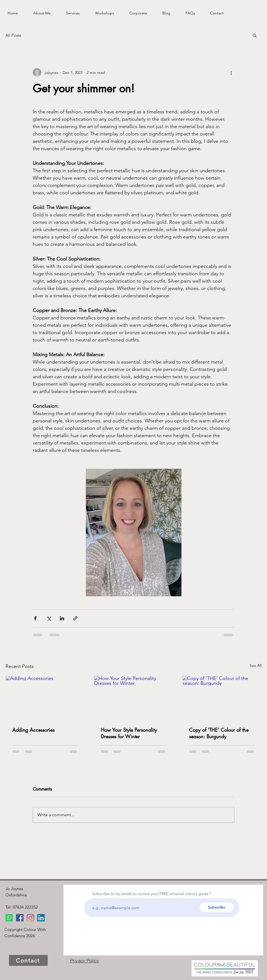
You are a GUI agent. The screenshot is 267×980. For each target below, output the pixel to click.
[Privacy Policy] (84, 960)
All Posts (13, 35)
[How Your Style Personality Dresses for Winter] (134, 698)
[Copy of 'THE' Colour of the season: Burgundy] (222, 698)
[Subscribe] (217, 907)
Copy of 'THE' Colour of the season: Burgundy (219, 733)
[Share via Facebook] (35, 618)
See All (256, 666)
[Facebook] (20, 918)
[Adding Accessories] (45, 698)
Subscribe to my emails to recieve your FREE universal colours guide (150, 894)
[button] (255, 35)
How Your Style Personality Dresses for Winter (129, 733)
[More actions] (231, 72)
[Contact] (28, 960)
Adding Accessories (33, 730)
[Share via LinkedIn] (62, 618)
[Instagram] (30, 918)
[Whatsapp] (9, 918)
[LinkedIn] (41, 918)
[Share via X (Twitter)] (49, 618)
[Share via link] (75, 618)
